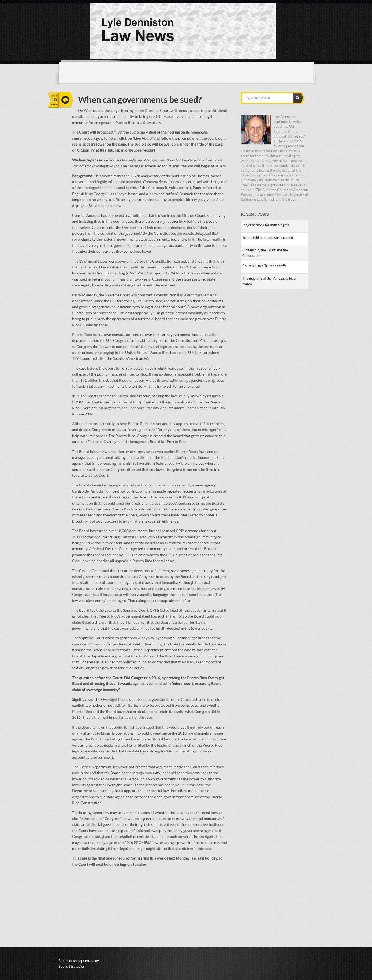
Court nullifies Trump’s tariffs (264, 266)
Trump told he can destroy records (268, 238)
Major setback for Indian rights (266, 225)
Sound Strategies (72, 966)
